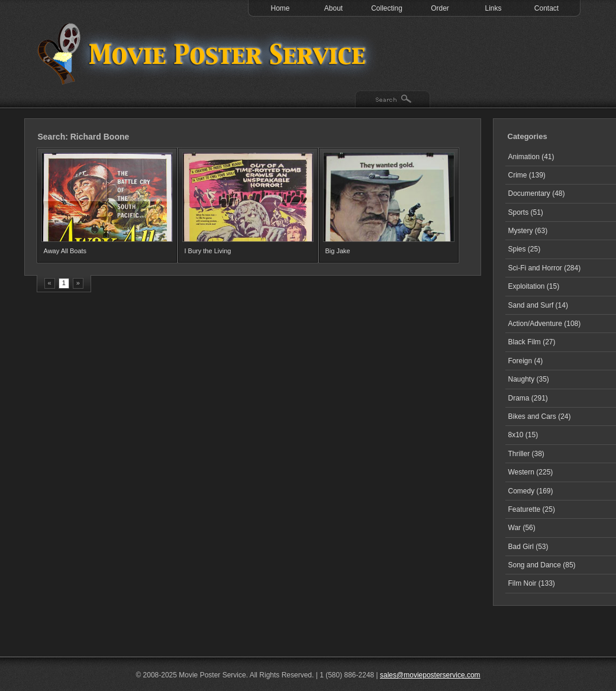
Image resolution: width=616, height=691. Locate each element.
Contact (546, 8)
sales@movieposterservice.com (430, 675)
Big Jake (338, 251)
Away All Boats (65, 251)
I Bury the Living (208, 251)
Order (440, 8)
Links (493, 8)
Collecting (387, 8)
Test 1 (205, 53)
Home (280, 8)
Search (393, 100)
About (333, 8)
